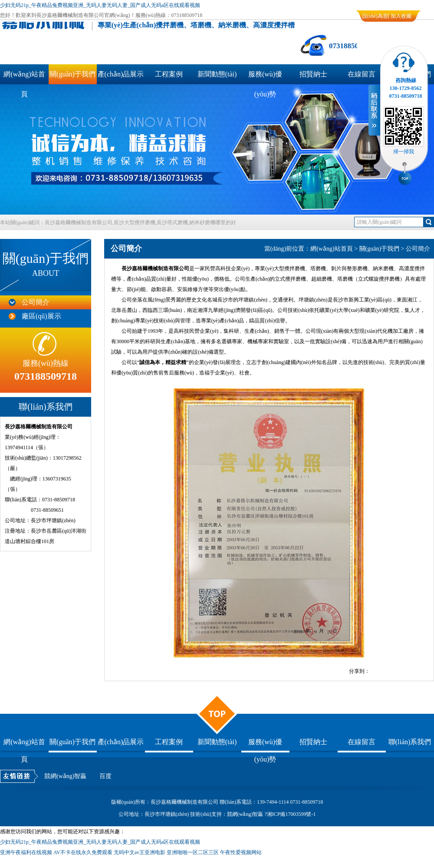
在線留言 (362, 74)
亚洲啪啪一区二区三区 (193, 852)
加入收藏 (401, 16)
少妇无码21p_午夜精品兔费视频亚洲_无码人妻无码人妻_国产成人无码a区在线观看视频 (100, 5)
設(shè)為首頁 (375, 17)
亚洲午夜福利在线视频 (26, 852)
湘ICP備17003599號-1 (291, 814)
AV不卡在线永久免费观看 (83, 852)
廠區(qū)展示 (41, 316)
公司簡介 (36, 302)
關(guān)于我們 (72, 74)
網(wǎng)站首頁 (24, 77)
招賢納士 (313, 74)
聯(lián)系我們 (410, 742)
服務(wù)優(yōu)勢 (265, 77)
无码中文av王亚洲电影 (140, 852)
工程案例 (169, 74)
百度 (105, 776)
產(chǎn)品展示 (121, 74)
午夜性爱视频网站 (241, 852)
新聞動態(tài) (217, 74)
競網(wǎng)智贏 (65, 776)
